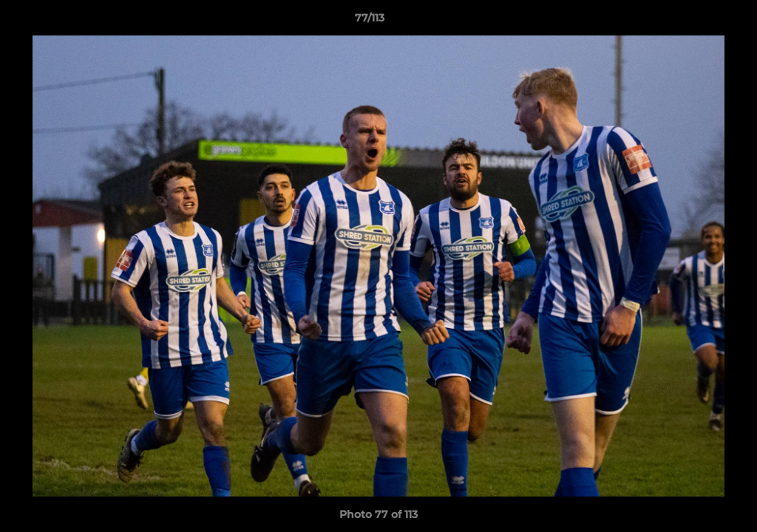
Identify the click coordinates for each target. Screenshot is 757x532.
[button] (695, 21)
